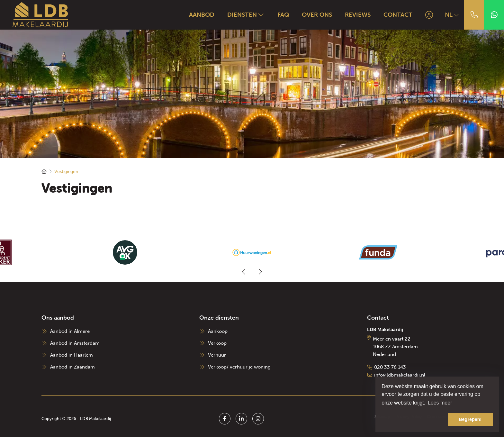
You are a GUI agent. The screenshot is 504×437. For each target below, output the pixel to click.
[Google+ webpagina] (258, 419)
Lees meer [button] (440, 403)
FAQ (283, 14)
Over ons (317, 14)
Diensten (246, 14)
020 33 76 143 (390, 367)
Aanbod (202, 14)
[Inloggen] (429, 15)
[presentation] (244, 272)
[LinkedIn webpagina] (241, 419)
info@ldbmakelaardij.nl (400, 375)
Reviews (358, 14)
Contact (398, 14)
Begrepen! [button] (470, 419)
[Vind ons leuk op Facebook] (225, 419)
